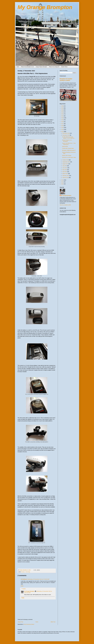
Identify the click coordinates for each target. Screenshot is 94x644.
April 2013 (65, 172)
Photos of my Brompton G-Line (27, 67)
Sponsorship (65, 146)
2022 (63, 114)
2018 (63, 122)
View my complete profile (65, 205)
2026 (63, 106)
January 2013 (66, 177)
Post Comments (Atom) (29, 624)
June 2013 (65, 168)
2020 (63, 118)
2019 (63, 120)
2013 (63, 132)
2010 (63, 184)
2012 (63, 180)
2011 (63, 182)
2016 (63, 126)
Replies (24, 589)
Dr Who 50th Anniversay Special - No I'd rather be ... (69, 138)
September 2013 (66, 162)
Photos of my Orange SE (54, 67)
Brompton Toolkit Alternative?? (69, 150)
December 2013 (66, 133)
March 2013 (65, 174)
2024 (63, 110)
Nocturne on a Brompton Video (69, 157)
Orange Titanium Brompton (41, 67)
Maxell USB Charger (67, 155)
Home (18, 67)
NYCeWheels (24, 579)
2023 (63, 112)
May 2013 (65, 170)
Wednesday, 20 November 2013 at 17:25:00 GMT (38, 579)
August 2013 (65, 164)
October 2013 (66, 160)
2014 (63, 130)
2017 (63, 124)
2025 (63, 108)
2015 (63, 128)
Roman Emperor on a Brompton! (67, 141)
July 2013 (65, 166)
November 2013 (66, 135)
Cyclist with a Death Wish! (68, 148)
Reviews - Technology (26, 572)
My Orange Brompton (45, 7)
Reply (22, 586)
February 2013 (66, 176)
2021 (63, 116)
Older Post (53, 622)
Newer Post (21, 622)
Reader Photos (64, 67)
